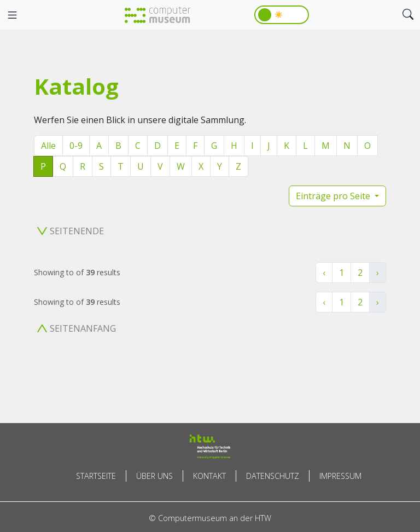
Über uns (154, 476)
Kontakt (209, 476)
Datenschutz (273, 476)
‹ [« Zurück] (324, 273)
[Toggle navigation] (12, 15)
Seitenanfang (77, 328)
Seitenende (71, 231)
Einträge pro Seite (334, 196)
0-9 (76, 146)
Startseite (96, 476)
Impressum (340, 476)
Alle (48, 146)
